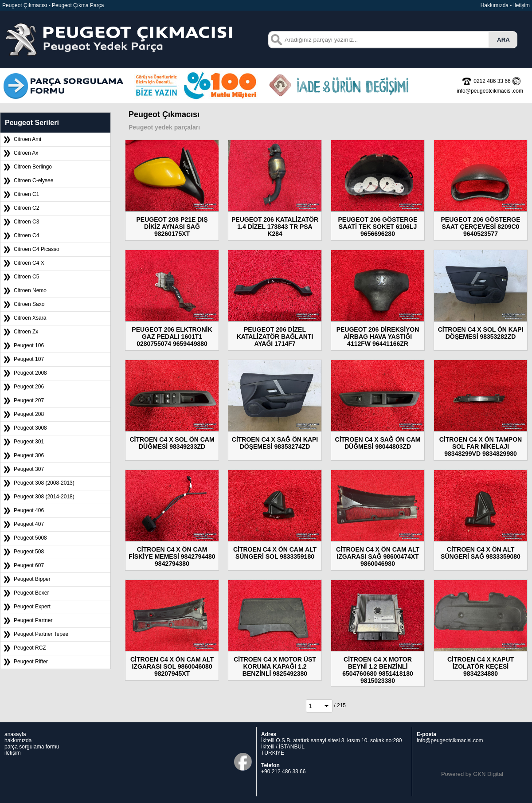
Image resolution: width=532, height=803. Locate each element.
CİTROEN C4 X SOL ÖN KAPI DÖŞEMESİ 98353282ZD (481, 333)
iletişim (13, 753)
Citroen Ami (27, 139)
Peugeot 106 (29, 345)
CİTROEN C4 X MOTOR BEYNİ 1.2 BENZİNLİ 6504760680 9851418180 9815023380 (378, 670)
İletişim (522, 5)
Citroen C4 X (29, 263)
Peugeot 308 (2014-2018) (44, 497)
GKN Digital (488, 774)
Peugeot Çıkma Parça (78, 5)
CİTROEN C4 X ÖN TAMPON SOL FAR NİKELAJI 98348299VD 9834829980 (481, 447)
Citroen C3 (26, 222)
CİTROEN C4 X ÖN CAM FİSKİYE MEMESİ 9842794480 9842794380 (172, 556)
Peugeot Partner (33, 620)
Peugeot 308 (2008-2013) (44, 483)
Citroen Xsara (30, 318)
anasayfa (15, 734)
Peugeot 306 (29, 455)
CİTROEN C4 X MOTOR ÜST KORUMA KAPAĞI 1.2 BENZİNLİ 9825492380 (275, 666)
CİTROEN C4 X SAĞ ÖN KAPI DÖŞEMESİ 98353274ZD (275, 443)
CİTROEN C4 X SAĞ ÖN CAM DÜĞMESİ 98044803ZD (378, 443)
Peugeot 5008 (30, 538)
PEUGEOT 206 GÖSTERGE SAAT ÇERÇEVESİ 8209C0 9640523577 (481, 227)
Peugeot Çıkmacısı (25, 5)
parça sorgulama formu (32, 747)
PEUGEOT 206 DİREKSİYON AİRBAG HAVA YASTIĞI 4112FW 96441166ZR (378, 337)
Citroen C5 (26, 277)
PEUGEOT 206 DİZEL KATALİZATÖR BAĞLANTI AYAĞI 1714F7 (275, 337)
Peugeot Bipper (32, 579)
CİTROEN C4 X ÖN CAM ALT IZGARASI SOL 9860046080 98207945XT (172, 666)
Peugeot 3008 (30, 428)
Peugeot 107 (29, 359)
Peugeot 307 (29, 469)
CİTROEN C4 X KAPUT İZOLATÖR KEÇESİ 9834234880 (481, 666)
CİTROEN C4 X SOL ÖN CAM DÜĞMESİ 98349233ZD (172, 443)
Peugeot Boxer (31, 593)
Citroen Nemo (30, 290)
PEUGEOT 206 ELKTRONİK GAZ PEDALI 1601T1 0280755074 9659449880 (172, 337)
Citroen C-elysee (33, 180)
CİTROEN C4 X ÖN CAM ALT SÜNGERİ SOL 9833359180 (275, 553)
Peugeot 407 (29, 524)
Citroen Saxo (29, 304)
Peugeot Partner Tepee (41, 634)
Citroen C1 (26, 194)
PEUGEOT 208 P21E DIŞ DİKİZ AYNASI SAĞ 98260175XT (172, 227)
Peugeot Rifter (31, 662)
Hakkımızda (495, 5)
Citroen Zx (26, 332)
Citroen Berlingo (33, 167)
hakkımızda (18, 740)
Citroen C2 (26, 208)
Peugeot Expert (32, 607)
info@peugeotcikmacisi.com (450, 740)
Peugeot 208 (29, 414)
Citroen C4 (26, 235)
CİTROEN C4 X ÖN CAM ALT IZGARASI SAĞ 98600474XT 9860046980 (378, 556)
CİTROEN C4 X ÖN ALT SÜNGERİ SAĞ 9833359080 (481, 553)
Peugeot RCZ (30, 648)
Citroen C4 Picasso (37, 249)
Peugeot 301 (29, 442)
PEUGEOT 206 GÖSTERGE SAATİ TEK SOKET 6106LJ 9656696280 (378, 227)
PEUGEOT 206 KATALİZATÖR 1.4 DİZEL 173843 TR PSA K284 (275, 227)
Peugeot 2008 (30, 373)
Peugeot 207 (29, 400)
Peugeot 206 (29, 387)
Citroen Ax (26, 153)
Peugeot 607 (29, 565)
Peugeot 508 (29, 552)
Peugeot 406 (29, 510)
